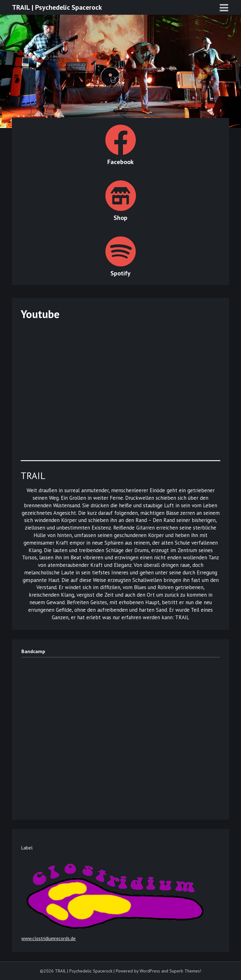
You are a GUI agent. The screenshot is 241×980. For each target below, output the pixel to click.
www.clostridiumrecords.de (48, 938)
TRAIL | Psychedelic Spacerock (57, 7)
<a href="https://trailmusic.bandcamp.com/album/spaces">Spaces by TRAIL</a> (76, 734)
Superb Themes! (185, 971)
